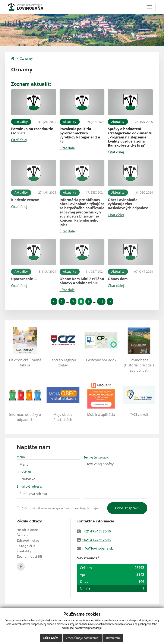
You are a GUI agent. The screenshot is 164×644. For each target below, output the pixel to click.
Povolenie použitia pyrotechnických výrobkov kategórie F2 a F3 (80, 135)
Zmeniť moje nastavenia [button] (82, 638)
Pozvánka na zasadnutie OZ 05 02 (32, 131)
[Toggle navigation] (150, 7)
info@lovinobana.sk (97, 548)
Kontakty (24, 551)
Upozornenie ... (24, 279)
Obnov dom (118, 279)
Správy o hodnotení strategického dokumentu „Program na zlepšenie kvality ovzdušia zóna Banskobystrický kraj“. (130, 137)
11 (101, 301)
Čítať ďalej (19, 140)
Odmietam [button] (113, 638)
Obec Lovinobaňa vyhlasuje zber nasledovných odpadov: (128, 204)
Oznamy (26, 58)
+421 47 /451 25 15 (96, 540)
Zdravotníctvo (28, 541)
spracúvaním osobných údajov (78, 508)
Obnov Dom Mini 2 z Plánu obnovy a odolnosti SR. (82, 281)
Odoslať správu (127, 508)
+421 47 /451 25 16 (96, 531)
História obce (27, 530)
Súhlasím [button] (51, 638)
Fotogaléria (26, 546)
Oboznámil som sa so (61, 508)
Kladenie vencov (25, 200)
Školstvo (24, 535)
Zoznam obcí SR (29, 557)
